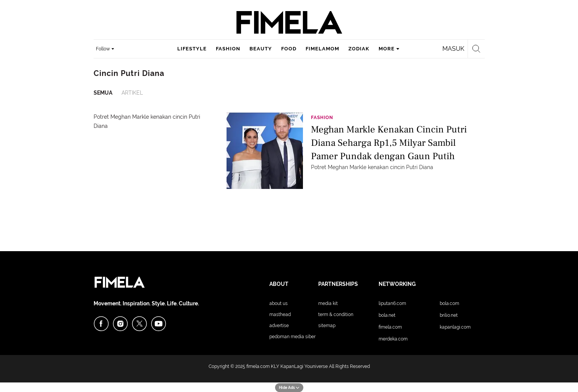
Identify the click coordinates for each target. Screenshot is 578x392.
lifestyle (192, 49)
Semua (103, 93)
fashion (228, 49)
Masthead (280, 315)
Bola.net (387, 315)
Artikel (132, 93)
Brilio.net (449, 315)
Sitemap (327, 326)
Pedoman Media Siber (292, 337)
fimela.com (258, 366)
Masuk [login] (453, 49)
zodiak (359, 49)
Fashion (322, 118)
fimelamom (322, 49)
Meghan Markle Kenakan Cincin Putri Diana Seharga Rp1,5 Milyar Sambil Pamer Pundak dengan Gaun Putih (389, 142)
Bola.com (449, 303)
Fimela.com (390, 327)
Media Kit (328, 303)
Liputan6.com (392, 303)
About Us (278, 303)
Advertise (279, 326)
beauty (261, 49)
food (289, 49)
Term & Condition (336, 315)
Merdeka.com (393, 339)
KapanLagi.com (455, 327)
